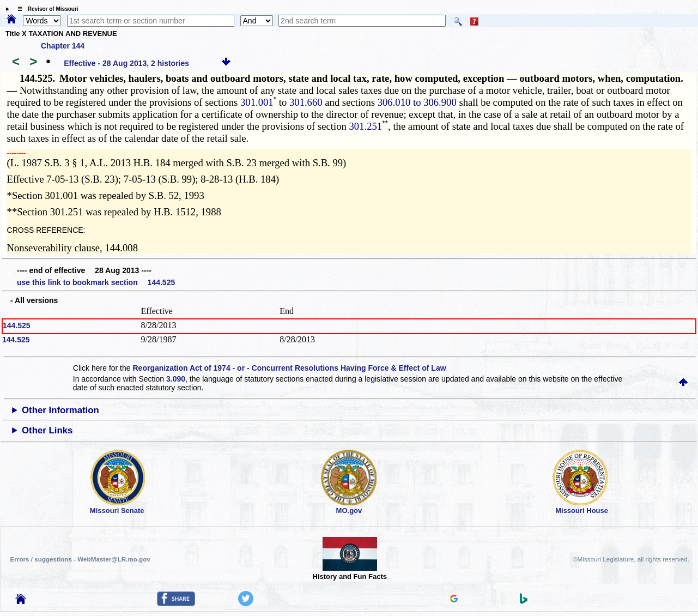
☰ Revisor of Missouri (45, 9)
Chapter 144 (63, 46)
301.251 (366, 126)
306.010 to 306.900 (417, 102)
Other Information (60, 410)
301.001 (257, 102)
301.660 (306, 102)
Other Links (47, 430)
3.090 (176, 379)
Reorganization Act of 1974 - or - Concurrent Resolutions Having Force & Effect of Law (289, 368)
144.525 (17, 325)
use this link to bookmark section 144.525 (96, 282)
